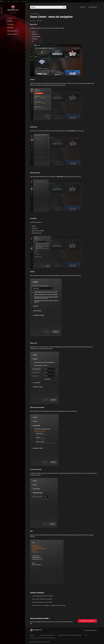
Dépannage (10, 28)
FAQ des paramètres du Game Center (42, 602)
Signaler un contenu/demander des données (70, 635)
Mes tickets (83, 7)
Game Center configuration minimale (42, 599)
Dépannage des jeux (12, 31)
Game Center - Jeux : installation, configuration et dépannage (49, 605)
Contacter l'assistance (87, 621)
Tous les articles (35, 14)
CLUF (86, 635)
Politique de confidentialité (47, 635)
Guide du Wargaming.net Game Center (43, 596)
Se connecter (93, 1)
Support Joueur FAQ (12, 34)
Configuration (10, 24)
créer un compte (100, 1)
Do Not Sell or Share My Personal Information (43, 638)
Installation (10, 21)
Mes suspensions (93, 7)
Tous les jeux (1, 11)
